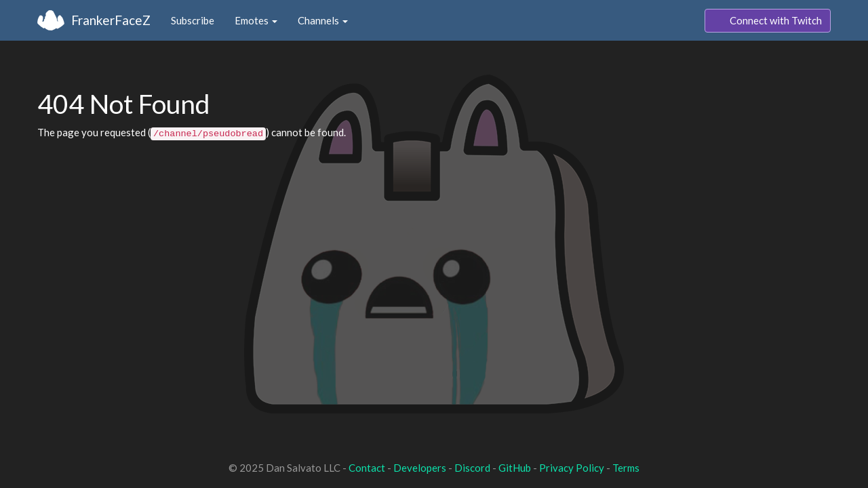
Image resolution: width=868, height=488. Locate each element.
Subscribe (193, 20)
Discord (472, 468)
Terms (626, 468)
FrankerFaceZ (111, 20)
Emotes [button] (256, 20)
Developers (420, 468)
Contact (367, 468)
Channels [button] (323, 20)
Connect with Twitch (768, 21)
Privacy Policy (572, 468)
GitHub (515, 468)
